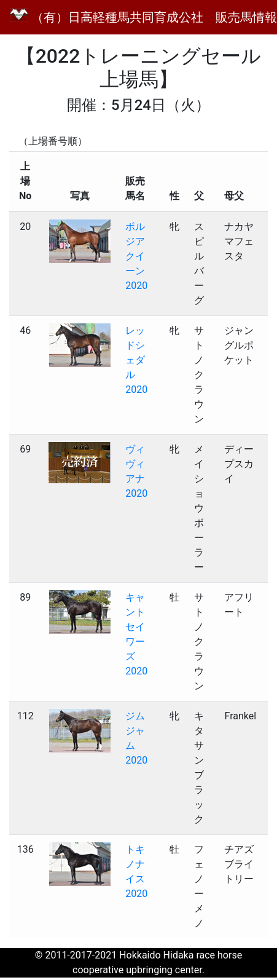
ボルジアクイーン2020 (136, 256)
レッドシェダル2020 (136, 360)
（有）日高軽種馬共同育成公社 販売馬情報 (143, 16)
